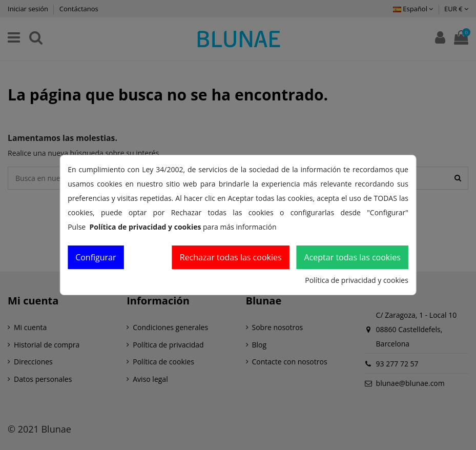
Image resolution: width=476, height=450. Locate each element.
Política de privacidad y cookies (357, 280)
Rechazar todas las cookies (231, 257)
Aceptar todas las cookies (353, 257)
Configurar (96, 257)
